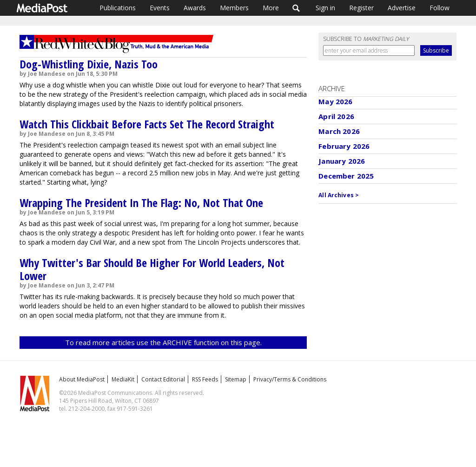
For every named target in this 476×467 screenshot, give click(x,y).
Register (361, 8)
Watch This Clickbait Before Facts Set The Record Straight (147, 124)
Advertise (402, 8)
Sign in (325, 8)
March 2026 (339, 131)
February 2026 (344, 146)
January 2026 (342, 161)
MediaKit (123, 379)
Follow (440, 8)
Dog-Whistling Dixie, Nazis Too (89, 64)
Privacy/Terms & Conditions (290, 379)
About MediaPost (82, 379)
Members (234, 8)
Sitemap (236, 379)
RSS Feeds (205, 379)
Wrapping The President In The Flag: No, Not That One (141, 203)
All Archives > (339, 195)
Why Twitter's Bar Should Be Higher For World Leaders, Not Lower (152, 269)
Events (160, 8)
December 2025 (346, 176)
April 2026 (336, 116)
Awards (195, 8)
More (271, 8)
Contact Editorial (163, 379)
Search (296, 8)
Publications (118, 8)
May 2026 (335, 101)
